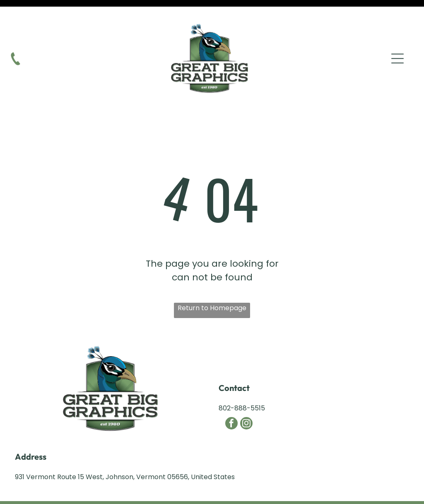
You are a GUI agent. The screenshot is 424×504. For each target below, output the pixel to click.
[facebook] (231, 404)
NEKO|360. (298, 492)
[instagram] (246, 404)
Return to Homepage (212, 287)
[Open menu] (397, 44)
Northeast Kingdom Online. (195, 492)
